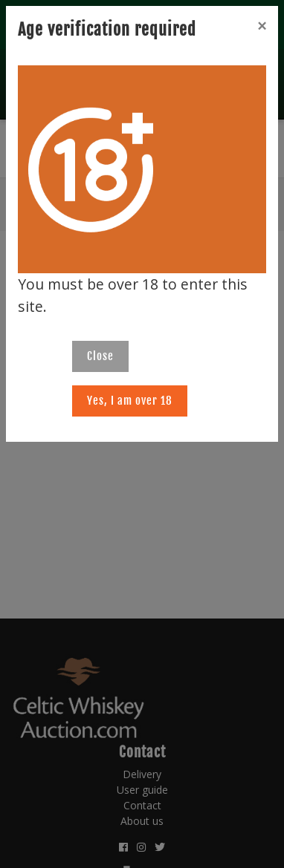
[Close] (262, 26)
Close (100, 356)
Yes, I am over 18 (130, 401)
